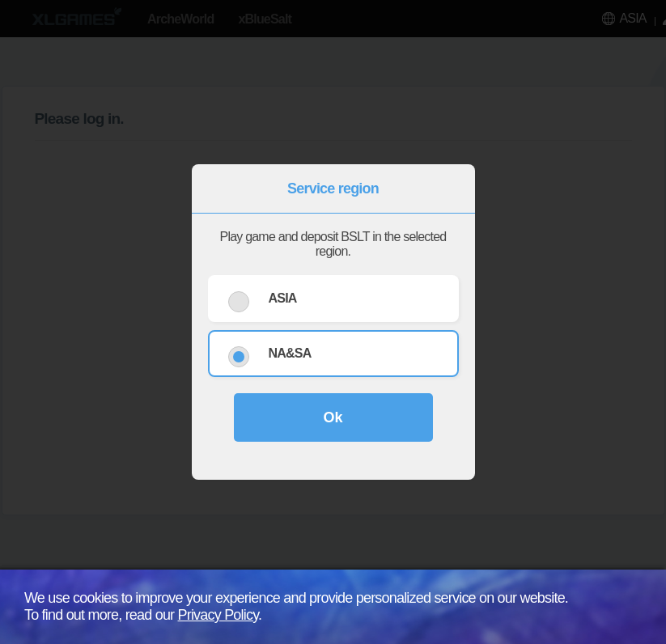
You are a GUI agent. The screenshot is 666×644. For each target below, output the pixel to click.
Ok (333, 417)
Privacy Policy (218, 615)
